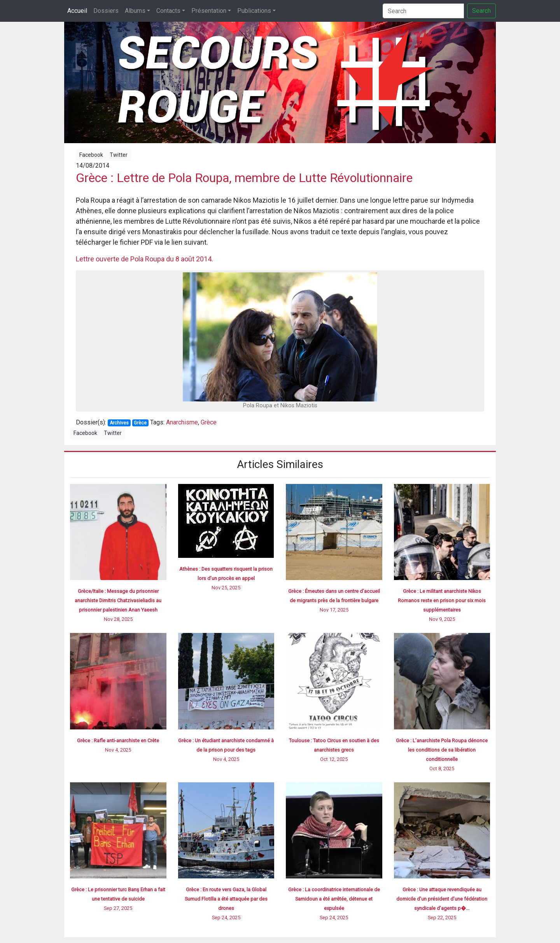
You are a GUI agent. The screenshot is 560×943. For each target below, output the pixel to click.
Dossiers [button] (106, 11)
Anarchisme (182, 422)
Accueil (77, 11)
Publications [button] (254, 11)
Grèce (140, 423)
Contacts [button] (168, 11)
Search (481, 11)
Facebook (91, 155)
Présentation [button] (209, 11)
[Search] (423, 11)
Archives (119, 423)
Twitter (119, 155)
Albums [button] (135, 11)
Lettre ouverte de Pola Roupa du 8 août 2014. (144, 259)
